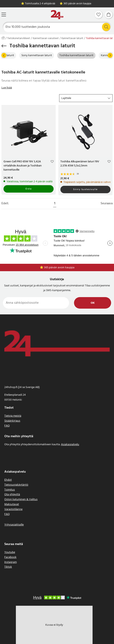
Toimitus (10, 490)
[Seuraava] (110, 55)
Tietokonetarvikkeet (19, 38)
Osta (28, 189)
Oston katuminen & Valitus (21, 499)
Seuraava (107, 204)
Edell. (5, 204)
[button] (86, 98)
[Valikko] (4, 15)
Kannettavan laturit (72, 38)
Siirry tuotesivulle (85, 189)
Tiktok (8, 567)
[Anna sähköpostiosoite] (36, 303)
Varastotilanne (13, 509)
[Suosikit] (99, 15)
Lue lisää (7, 88)
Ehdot (8, 480)
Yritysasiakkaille (14, 525)
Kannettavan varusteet (46, 38)
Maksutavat (12, 504)
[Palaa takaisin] (4, 46)
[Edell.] (4, 55)
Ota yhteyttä (12, 495)
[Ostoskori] (109, 15)
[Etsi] (57, 27)
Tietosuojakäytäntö (16, 485)
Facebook (10, 557)
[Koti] (57, 15)
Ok (93, 303)
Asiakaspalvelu (70, 445)
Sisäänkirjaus (12, 421)
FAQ (7, 426)
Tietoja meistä (13, 416)
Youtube (10, 552)
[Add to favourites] (52, 162)
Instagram (11, 562)
